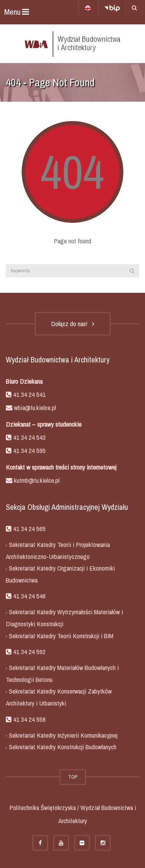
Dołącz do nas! (73, 324)
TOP (73, 777)
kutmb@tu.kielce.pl (36, 480)
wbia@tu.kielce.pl (34, 408)
